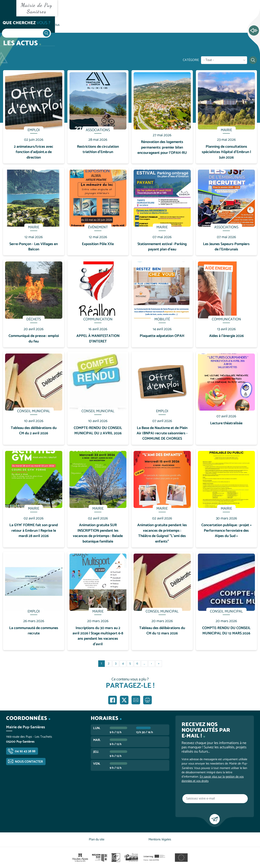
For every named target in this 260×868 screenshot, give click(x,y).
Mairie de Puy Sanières (37, 8)
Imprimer (147, 700)
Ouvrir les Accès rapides (254, 31)
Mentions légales (160, 839)
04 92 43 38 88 (25, 751)
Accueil (11, 25)
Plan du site (97, 839)
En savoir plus (34, 70)
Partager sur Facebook (113, 700)
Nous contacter (29, 762)
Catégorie (191, 60)
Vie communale (32, 25)
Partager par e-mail (136, 700)
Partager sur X (124, 700)
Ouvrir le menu (8, 8)
